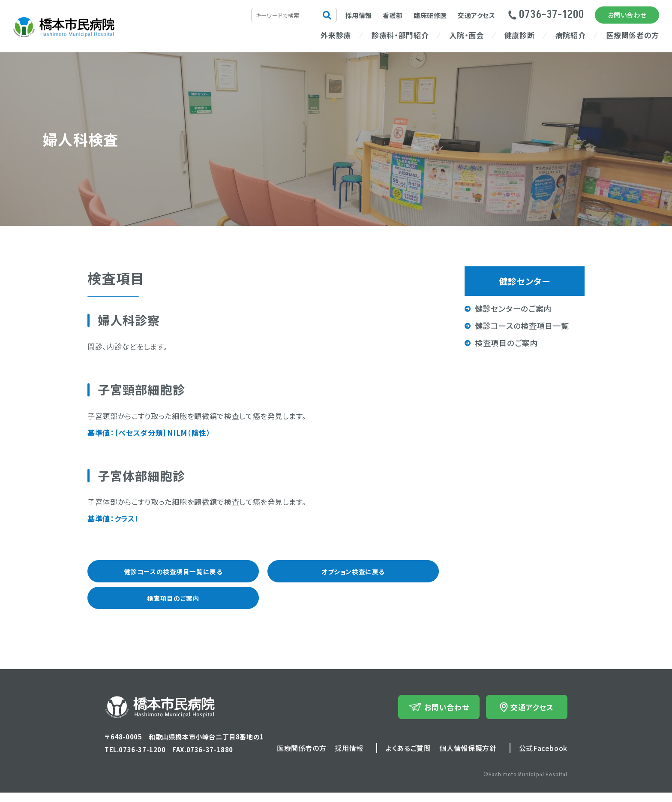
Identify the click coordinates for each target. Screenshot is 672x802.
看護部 (393, 15)
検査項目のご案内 (173, 605)
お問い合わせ (627, 15)
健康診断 (520, 35)
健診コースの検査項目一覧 (522, 326)
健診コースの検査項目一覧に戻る (173, 574)
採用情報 (359, 15)
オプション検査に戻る (353, 574)
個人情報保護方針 (468, 757)
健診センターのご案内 (513, 308)
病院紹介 (571, 35)
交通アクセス (477, 15)
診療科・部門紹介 (400, 35)
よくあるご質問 (408, 757)
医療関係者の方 (633, 35)
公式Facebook (543, 757)
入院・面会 (466, 35)
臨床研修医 (430, 15)
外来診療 (336, 35)
